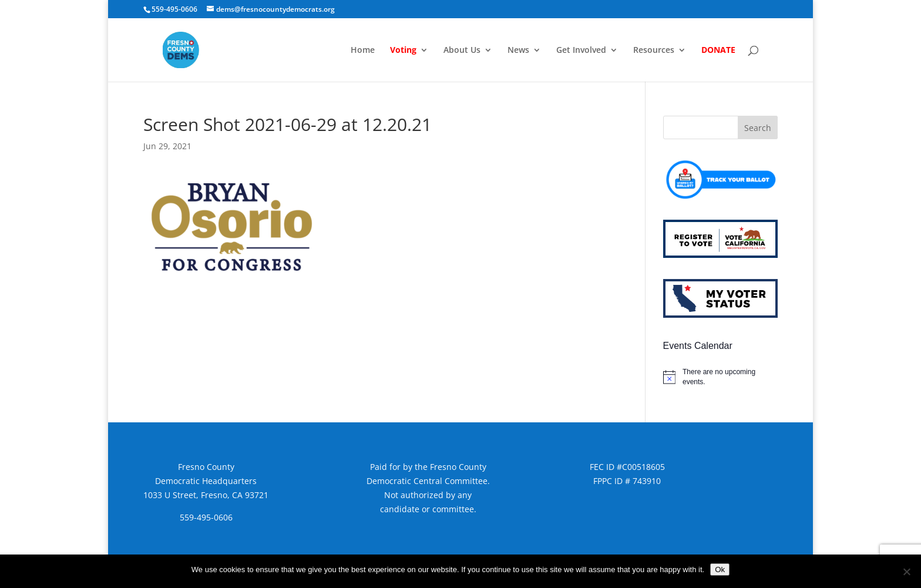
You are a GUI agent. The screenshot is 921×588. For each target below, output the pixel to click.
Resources (654, 51)
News (518, 51)
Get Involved (581, 51)
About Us (462, 51)
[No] (906, 572)
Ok (720, 569)
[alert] (720, 377)
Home (363, 51)
